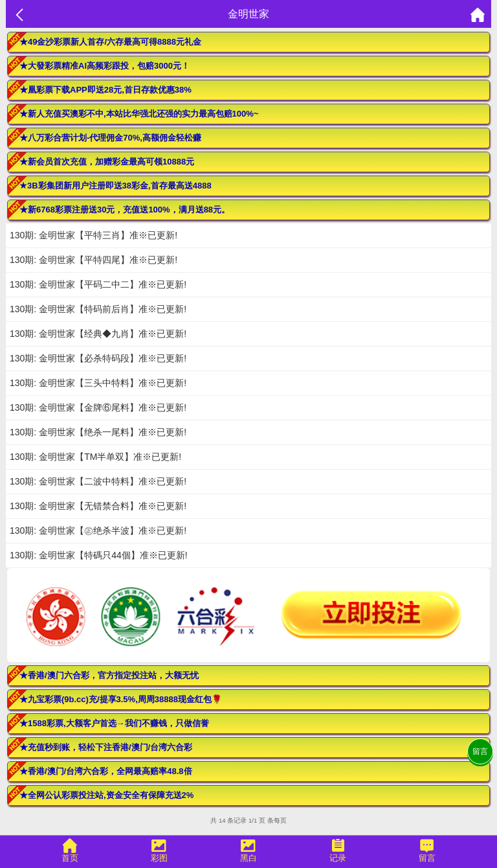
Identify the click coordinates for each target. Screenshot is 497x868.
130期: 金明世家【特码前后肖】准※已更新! (98, 309)
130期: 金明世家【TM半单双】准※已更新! (95, 457)
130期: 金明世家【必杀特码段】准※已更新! (98, 358)
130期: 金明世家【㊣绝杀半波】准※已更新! (98, 531)
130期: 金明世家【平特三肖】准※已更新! (94, 235)
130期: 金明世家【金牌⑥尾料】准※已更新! (98, 407)
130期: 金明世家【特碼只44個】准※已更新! (99, 555)
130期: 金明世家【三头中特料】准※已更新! (98, 383)
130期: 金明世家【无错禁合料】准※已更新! (98, 506)
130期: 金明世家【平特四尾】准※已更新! (94, 260)
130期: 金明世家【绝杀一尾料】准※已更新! (98, 432)
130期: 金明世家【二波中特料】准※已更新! (98, 481)
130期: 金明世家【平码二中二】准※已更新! (98, 284)
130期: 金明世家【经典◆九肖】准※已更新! (98, 334)
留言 (480, 751)
